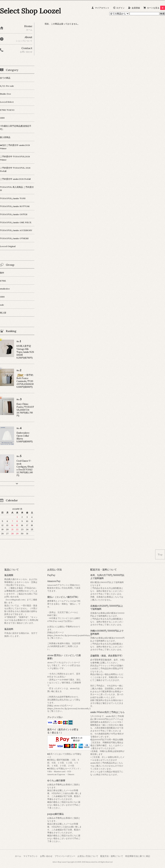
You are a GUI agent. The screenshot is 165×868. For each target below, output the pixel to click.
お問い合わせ (46, 856)
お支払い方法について (88, 856)
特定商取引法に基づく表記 (138, 856)
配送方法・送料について (112, 856)
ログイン (120, 8)
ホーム (18, 856)
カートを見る (156, 8)
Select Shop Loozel (30, 11)
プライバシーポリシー (65, 856)
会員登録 (136, 8)
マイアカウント (102, 8)
